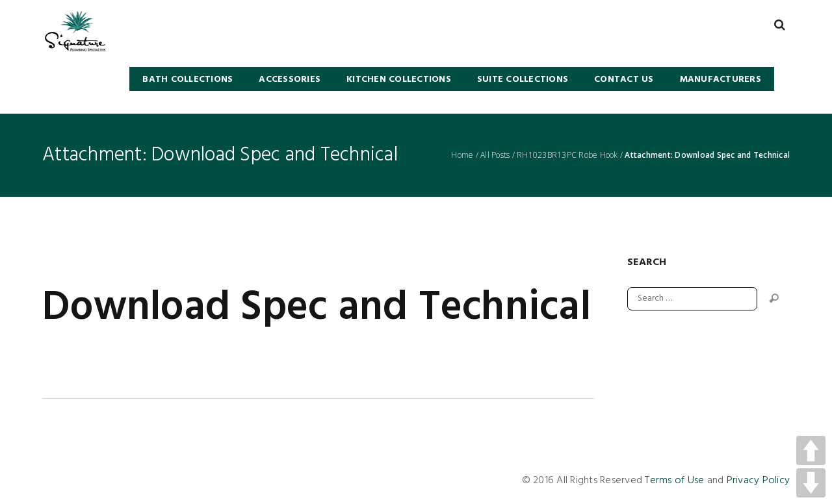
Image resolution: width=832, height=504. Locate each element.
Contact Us (624, 80)
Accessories (290, 80)
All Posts (495, 155)
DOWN (811, 483)
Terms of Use (674, 481)
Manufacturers (721, 80)
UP (811, 450)
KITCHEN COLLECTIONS (399, 80)
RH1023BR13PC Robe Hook (567, 155)
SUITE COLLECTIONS (523, 80)
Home (462, 155)
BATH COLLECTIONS (188, 80)
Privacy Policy (759, 481)
